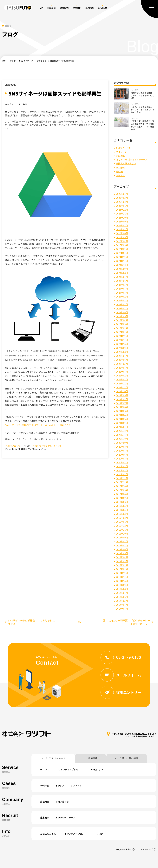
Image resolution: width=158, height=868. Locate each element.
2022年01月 (122, 373)
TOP (41, 8)
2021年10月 (122, 385)
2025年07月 (122, 227)
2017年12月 (122, 561)
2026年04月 (122, 193)
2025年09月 (122, 220)
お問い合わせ (62, 788)
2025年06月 (122, 231)
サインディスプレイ (68, 757)
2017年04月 (122, 592)
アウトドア (76, 773)
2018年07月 (122, 534)
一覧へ (79, 609)
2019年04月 (122, 500)
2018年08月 (122, 530)
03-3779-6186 (121, 644)
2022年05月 (122, 358)
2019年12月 (122, 469)
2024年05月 (122, 281)
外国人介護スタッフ (126, 163)
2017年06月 (122, 584)
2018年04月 (122, 546)
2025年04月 (122, 239)
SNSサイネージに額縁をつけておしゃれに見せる (30, 609)
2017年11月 (122, 565)
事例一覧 (45, 773)
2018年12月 (122, 515)
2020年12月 (122, 423)
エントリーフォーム (65, 805)
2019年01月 (122, 511)
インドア (60, 773)
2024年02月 (122, 293)
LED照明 (120, 167)
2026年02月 (122, 200)
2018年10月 (122, 523)
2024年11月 (122, 258)
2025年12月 (122, 208)
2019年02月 (122, 507)
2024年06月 (122, 277)
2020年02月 (122, 461)
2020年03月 (122, 458)
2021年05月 (122, 404)
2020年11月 (122, 427)
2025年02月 (122, 247)
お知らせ (121, 174)
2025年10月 (122, 216)
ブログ (13, 61)
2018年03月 (122, 549)
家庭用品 (121, 155)
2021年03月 (122, 411)
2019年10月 (122, 477)
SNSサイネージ (26, 61)
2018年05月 (122, 542)
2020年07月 (122, 442)
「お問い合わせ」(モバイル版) (46, 445)
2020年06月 (122, 446)
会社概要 (45, 788)
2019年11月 (122, 473)
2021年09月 (122, 388)
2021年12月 (122, 377)
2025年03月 (122, 243)
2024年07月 (122, 273)
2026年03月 (122, 197)
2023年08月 (122, 300)
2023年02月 (122, 323)
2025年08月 (122, 224)
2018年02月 (122, 553)
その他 (119, 171)
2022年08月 (122, 346)
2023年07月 (122, 304)
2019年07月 (122, 488)
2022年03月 (122, 365)
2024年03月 (122, 289)
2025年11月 (122, 212)
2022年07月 (122, 350)
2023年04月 (122, 316)
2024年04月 (122, 285)
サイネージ (122, 151)
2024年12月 (122, 254)
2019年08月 (122, 484)
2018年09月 (122, 527)
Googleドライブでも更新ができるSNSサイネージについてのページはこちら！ (38, 425)
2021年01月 (122, 419)
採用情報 (90, 8)
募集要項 (45, 805)
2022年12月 (122, 331)
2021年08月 (122, 392)
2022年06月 (122, 354)
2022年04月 (122, 362)
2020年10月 (122, 431)
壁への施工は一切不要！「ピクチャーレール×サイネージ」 (128, 609)
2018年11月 (122, 519)
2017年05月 (122, 588)
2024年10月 (122, 262)
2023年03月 (122, 319)
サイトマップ (147, 836)
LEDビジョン (96, 757)
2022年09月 (122, 342)
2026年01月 (122, 204)
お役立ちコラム (48, 821)
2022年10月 (122, 339)
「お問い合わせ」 (14, 445)
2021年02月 (122, 415)
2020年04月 (122, 454)
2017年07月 (122, 580)
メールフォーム (121, 662)
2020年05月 (122, 450)
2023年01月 (122, 327)
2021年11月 (122, 381)
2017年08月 (122, 576)
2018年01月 (122, 557)
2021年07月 (122, 396)
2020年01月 (122, 465)
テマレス (45, 757)
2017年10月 (122, 569)
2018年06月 (122, 538)
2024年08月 (122, 269)
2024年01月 (122, 296)
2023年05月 (122, 312)
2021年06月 (122, 400)
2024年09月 (122, 266)
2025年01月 (122, 250)
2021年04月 (122, 408)
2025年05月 (122, 235)
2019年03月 (122, 503)
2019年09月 (122, 480)
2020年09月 (122, 434)
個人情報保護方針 (124, 836)
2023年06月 (122, 308)
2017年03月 (122, 596)
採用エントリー (121, 679)
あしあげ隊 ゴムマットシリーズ (132, 159)
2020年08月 (122, 438)
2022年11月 (122, 335)
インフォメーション (74, 821)
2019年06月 (122, 492)
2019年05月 (122, 496)
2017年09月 (122, 572)
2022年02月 (122, 369)
